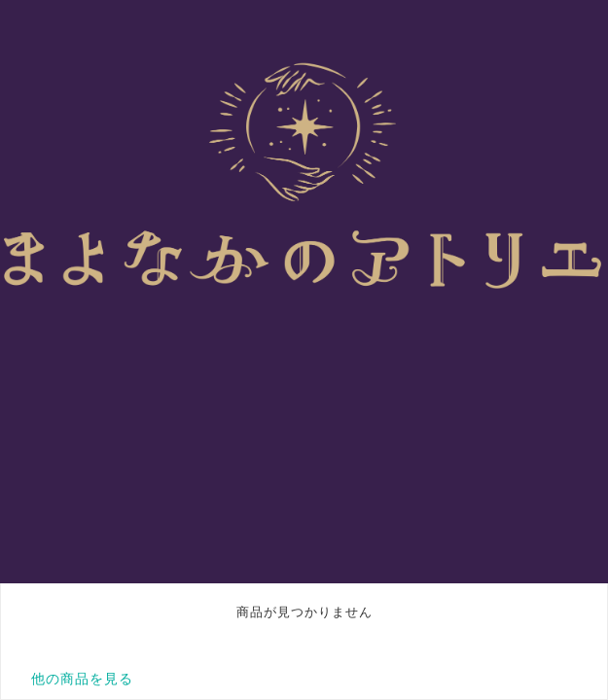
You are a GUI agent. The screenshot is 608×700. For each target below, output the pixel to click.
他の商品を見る (82, 679)
